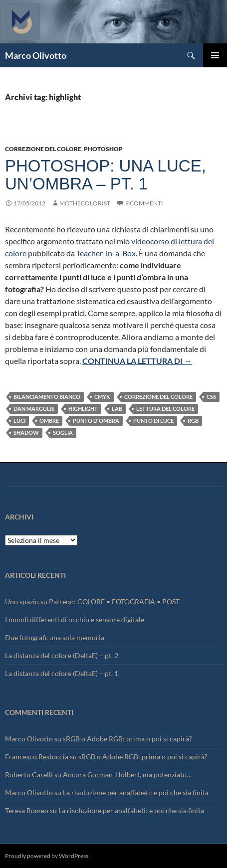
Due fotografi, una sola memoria (55, 637)
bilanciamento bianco (47, 397)
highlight (83, 409)
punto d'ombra (96, 421)
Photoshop (103, 149)
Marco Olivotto (36, 55)
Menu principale (215, 55)
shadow (26, 433)
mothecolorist (85, 203)
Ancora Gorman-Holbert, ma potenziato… (127, 775)
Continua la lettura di (137, 361)
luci (19, 421)
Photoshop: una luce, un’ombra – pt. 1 (106, 175)
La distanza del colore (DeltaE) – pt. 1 (62, 673)
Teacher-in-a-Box (106, 253)
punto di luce (153, 421)
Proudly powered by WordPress (47, 856)
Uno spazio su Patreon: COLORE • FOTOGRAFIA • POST (92, 602)
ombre (49, 421)
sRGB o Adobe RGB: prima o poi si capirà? (127, 739)
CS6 (211, 397)
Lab (117, 409)
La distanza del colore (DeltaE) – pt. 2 (62, 655)
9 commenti (144, 203)
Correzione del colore (43, 149)
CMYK (102, 397)
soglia (63, 433)
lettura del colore (165, 409)
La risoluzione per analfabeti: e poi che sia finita (136, 792)
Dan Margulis (34, 409)
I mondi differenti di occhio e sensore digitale (75, 619)
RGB (193, 421)
